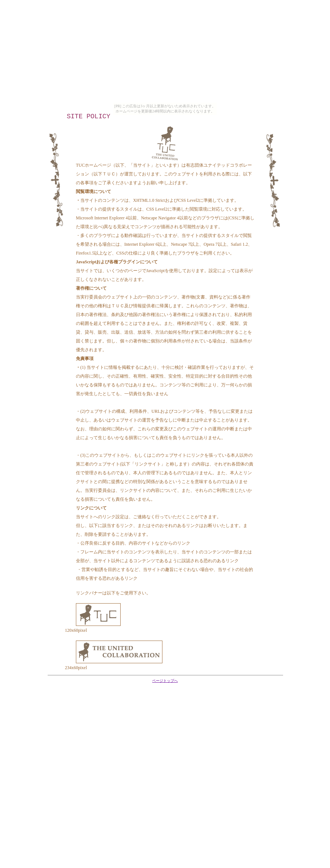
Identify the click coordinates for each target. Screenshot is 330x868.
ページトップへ (165, 681)
